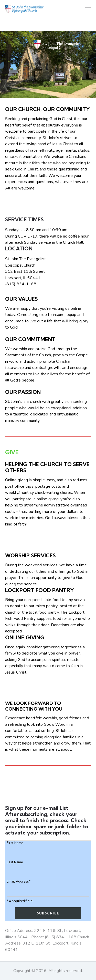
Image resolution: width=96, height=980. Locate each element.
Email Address (19, 882)
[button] (88, 9)
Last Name (15, 862)
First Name (15, 843)
